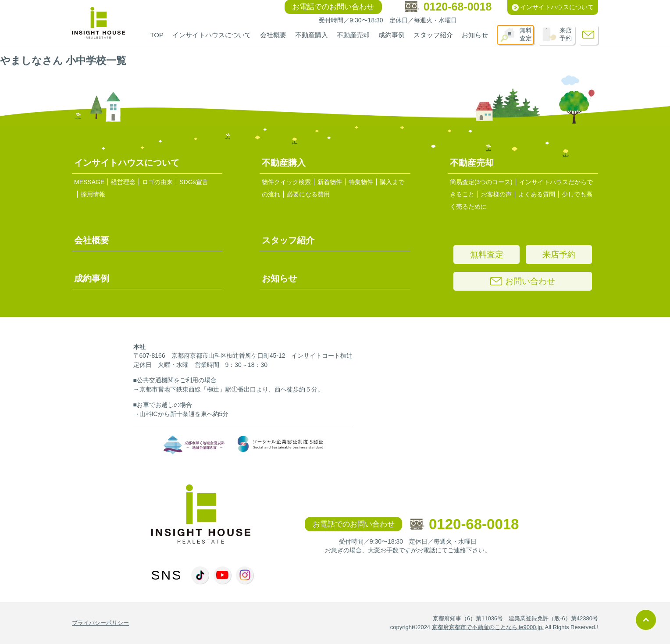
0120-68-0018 (465, 524)
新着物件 (330, 182)
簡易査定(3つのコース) (481, 182)
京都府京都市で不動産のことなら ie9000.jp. (488, 627)
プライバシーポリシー (100, 623)
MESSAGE (89, 182)
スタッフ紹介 (433, 35)
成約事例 (392, 35)
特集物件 (361, 182)
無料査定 (526, 34)
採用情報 (93, 194)
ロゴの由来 (157, 182)
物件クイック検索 (286, 182)
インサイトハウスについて (212, 35)
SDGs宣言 (194, 182)
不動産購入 (312, 35)
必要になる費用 (308, 194)
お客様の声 (496, 194)
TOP (157, 35)
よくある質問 (537, 194)
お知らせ (475, 35)
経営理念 (123, 182)
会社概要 (273, 35)
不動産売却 (353, 35)
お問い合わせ (523, 281)
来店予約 (566, 34)
